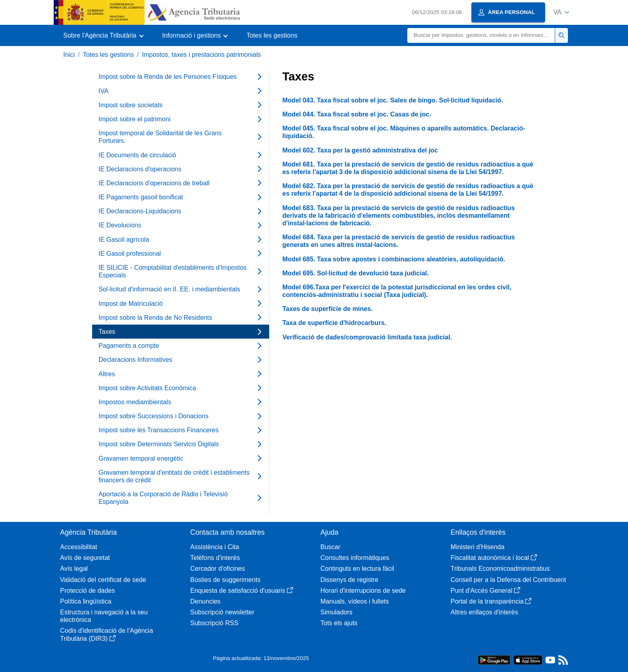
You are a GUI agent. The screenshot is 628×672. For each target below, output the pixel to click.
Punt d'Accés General (485, 591)
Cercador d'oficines (217, 569)
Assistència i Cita (215, 547)
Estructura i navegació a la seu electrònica (104, 616)
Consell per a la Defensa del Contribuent (508, 580)
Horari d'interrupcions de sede (363, 591)
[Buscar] (481, 35)
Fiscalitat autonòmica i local (494, 558)
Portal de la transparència (491, 601)
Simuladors (336, 612)
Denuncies (205, 601)
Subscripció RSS (214, 623)
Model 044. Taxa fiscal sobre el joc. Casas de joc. (357, 114)
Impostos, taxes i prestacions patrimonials (202, 55)
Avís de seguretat (85, 558)
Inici (69, 55)
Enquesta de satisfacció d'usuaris (242, 591)
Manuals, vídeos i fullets (355, 601)
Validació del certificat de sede (103, 580)
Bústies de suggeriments (225, 580)
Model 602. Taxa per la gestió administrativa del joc (360, 150)
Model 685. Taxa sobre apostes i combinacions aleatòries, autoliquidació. (394, 259)
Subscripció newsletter (222, 612)
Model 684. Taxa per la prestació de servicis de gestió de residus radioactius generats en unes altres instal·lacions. (399, 241)
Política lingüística (86, 601)
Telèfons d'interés (215, 558)
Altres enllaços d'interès (484, 612)
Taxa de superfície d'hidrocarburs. (334, 323)
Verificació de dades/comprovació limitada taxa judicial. (367, 337)
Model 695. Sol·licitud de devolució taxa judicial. (355, 273)
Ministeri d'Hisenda (478, 547)
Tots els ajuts (339, 623)
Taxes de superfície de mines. (328, 309)
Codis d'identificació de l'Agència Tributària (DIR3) (107, 634)
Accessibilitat (78, 547)
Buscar (330, 547)
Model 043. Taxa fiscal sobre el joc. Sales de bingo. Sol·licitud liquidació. (393, 100)
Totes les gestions (272, 35)
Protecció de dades (88, 591)
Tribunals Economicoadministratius (500, 569)
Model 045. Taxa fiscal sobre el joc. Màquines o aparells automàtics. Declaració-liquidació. (404, 132)
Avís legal (74, 569)
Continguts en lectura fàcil (357, 569)
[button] (561, 12)
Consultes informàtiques (355, 558)
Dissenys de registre (349, 580)
